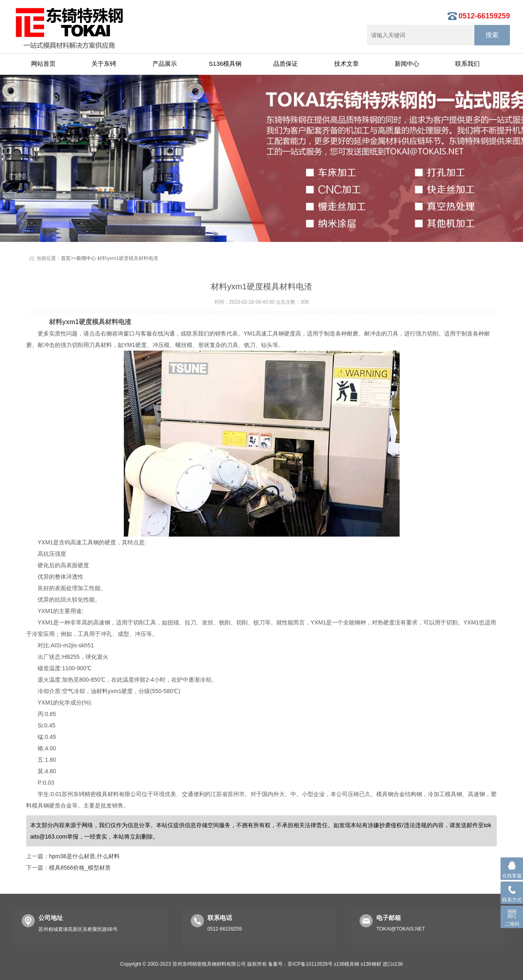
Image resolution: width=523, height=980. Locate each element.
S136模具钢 (225, 64)
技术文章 (346, 64)
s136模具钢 (346, 964)
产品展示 (165, 64)
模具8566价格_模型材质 (80, 868)
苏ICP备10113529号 (310, 964)
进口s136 (393, 964)
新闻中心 (407, 64)
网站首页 (43, 64)
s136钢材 (371, 964)
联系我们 (467, 64)
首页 (66, 258)
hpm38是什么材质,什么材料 (84, 856)
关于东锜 (104, 64)
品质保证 (286, 64)
